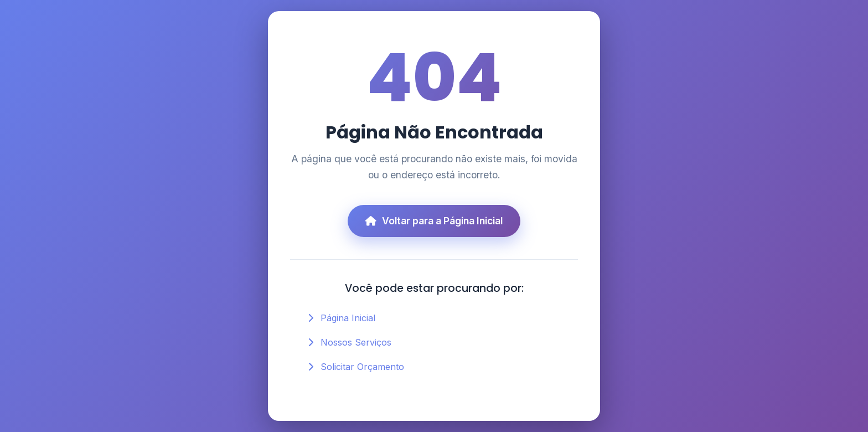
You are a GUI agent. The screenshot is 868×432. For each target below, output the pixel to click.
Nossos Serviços (356, 342)
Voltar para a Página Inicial (434, 221)
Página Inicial (348, 318)
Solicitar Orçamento (362, 367)
